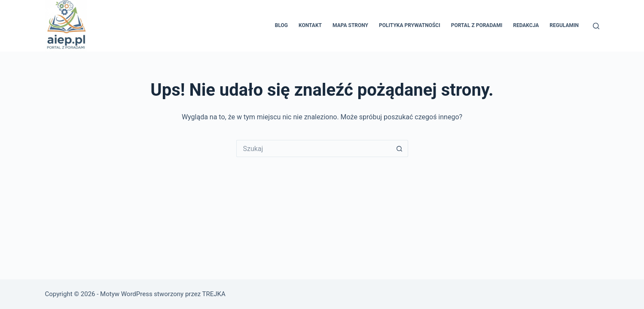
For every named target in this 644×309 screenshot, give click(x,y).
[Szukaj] (596, 26)
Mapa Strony (350, 25)
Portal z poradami (477, 25)
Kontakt (310, 25)
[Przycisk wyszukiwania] (400, 148)
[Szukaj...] (314, 148)
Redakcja (526, 25)
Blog (281, 25)
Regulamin (564, 25)
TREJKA (214, 294)
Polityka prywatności (410, 25)
